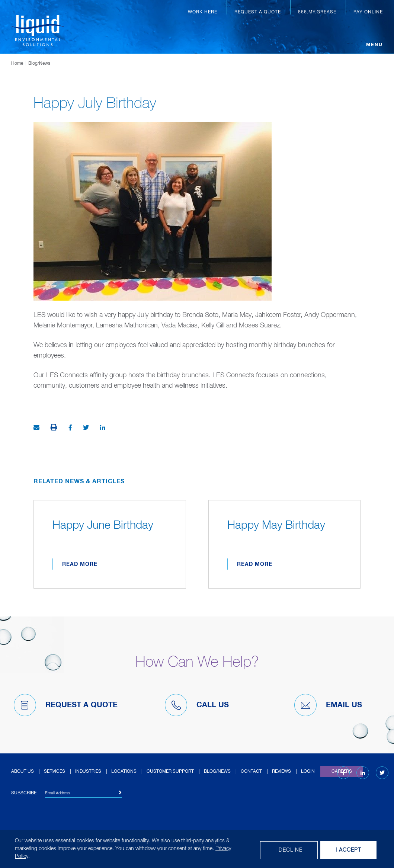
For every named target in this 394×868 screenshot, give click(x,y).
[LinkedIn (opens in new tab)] (363, 773)
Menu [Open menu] (374, 45)
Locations (124, 772)
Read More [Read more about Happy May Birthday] (255, 564)
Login (308, 772)
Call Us (197, 705)
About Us (23, 772)
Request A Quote (66, 705)
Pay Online (368, 12)
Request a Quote (258, 12)
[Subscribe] (120, 793)
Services (55, 772)
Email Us (328, 705)
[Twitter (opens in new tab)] (382, 773)
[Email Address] (84, 794)
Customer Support (170, 772)
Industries (88, 772)
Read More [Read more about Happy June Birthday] (80, 564)
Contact (251, 772)
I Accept (348, 850)
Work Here (203, 12)
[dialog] (197, 849)
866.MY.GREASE (317, 12)
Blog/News (39, 64)
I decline (289, 850)
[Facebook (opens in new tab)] (344, 773)
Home (17, 64)
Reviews (281, 772)
